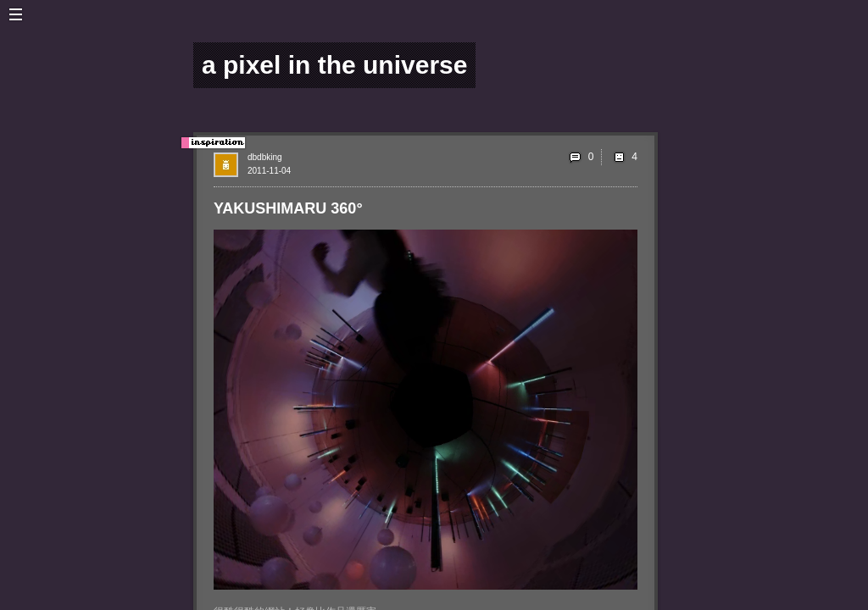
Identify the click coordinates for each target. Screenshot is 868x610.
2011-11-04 (269, 171)
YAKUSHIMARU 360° (288, 208)
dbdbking (265, 157)
